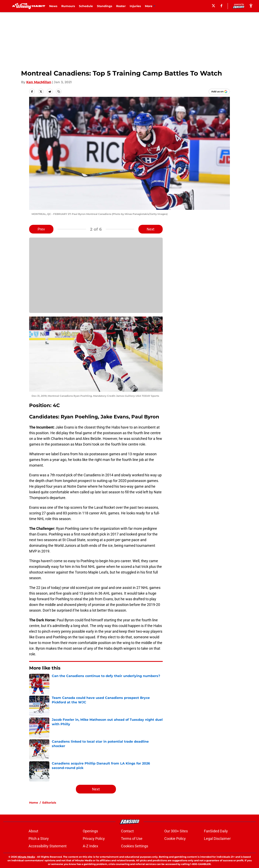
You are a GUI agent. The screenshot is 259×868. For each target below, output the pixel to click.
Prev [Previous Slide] (41, 229)
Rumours (68, 6)
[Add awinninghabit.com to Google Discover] (219, 92)
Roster (121, 6)
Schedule (86, 6)
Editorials (49, 803)
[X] (213, 6)
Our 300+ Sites (176, 831)
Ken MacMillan (39, 82)
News (53, 6)
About (33, 831)
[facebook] (221, 6)
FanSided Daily (216, 831)
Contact (127, 831)
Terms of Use (132, 839)
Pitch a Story (39, 839)
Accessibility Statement (48, 846)
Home (34, 803)
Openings (90, 831)
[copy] (59, 92)
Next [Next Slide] (151, 229)
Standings (105, 6)
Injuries (135, 6)
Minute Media (26, 857)
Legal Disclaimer (217, 839)
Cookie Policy (175, 839)
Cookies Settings (135, 846)
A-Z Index (90, 846)
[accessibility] (251, 6)
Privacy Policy (94, 839)
